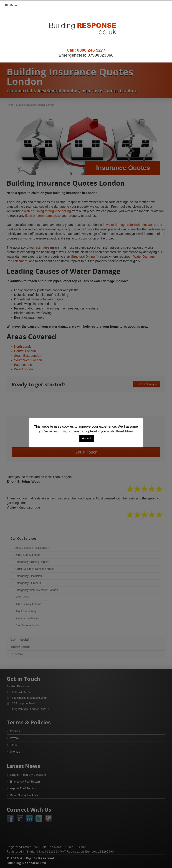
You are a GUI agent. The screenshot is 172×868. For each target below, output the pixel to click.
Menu (11, 5)
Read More (125, 431)
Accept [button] (87, 438)
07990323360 (101, 55)
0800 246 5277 (91, 50)
